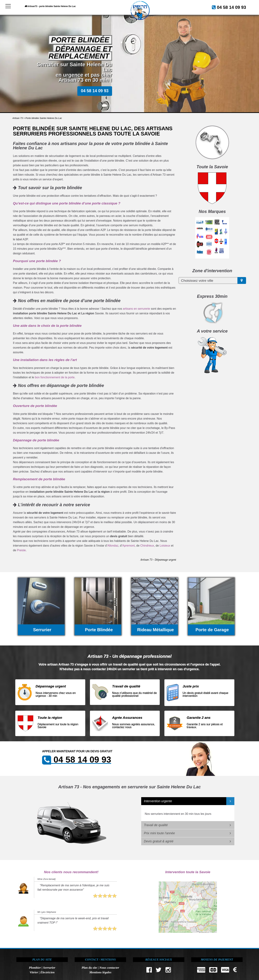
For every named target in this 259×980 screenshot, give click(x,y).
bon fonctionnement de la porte (55, 377)
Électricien (47, 972)
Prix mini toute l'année (159, 833)
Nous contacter (109, 968)
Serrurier (49, 968)
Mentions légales (100, 972)
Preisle (21, 550)
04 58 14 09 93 (227, 7)
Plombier (35, 968)
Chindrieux (147, 546)
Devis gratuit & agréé (159, 841)
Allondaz (113, 546)
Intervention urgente (158, 801)
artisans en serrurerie (136, 309)
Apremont (128, 546)
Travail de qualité (156, 825)
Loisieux (165, 546)
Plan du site (89, 968)
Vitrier (34, 972)
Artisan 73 (18, 118)
